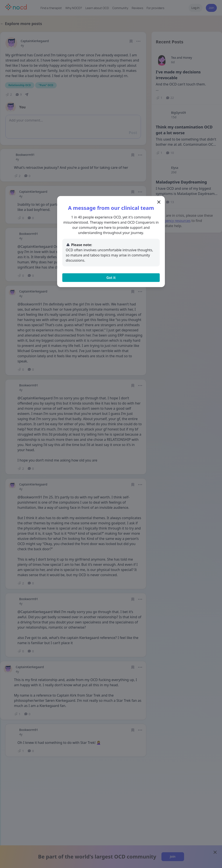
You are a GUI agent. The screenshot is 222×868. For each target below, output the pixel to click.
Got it (111, 278)
